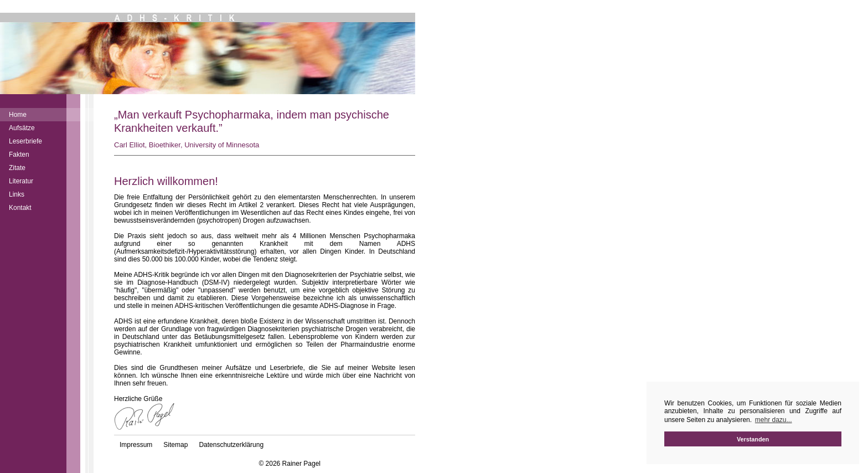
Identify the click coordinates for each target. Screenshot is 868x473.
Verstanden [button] (753, 439)
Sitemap (175, 445)
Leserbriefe (25, 141)
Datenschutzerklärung (231, 445)
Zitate (17, 168)
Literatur (21, 181)
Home (18, 115)
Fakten (19, 155)
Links (17, 194)
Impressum (136, 445)
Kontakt (20, 208)
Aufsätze (22, 128)
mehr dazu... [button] (774, 420)
